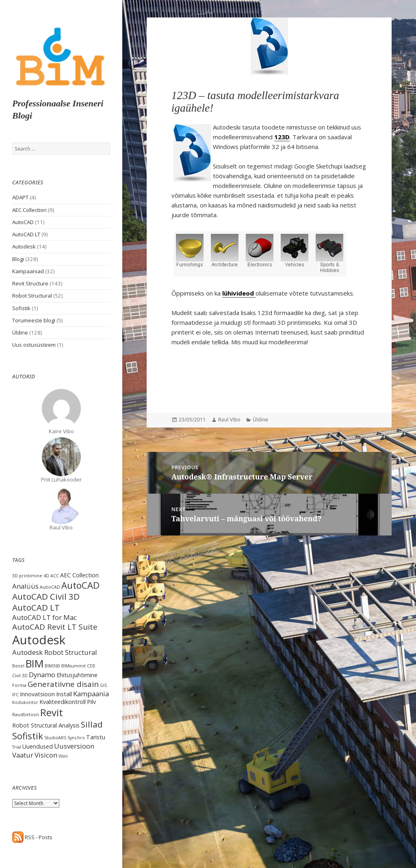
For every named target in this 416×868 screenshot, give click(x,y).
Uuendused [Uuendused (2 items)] (38, 746)
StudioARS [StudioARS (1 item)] (55, 738)
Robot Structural (32, 296)
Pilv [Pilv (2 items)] (91, 702)
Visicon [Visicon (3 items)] (46, 755)
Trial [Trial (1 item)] (17, 747)
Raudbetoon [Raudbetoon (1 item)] (26, 715)
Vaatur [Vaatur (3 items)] (23, 755)
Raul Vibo (229, 420)
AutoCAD (23, 222)
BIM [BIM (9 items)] (35, 663)
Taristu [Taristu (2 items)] (96, 737)
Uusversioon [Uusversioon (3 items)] (74, 746)
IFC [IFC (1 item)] (15, 695)
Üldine (20, 333)
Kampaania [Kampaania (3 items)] (91, 694)
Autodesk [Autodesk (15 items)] (39, 640)
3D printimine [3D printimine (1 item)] (27, 576)
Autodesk (24, 246)
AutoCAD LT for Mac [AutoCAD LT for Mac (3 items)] (44, 617)
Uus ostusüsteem (34, 345)
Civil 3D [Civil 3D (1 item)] (20, 676)
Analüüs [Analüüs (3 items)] (25, 586)
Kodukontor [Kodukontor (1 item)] (25, 702)
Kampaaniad (28, 271)
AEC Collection (29, 210)
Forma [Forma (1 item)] (19, 685)
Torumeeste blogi (34, 320)
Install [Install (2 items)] (64, 694)
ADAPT (20, 197)
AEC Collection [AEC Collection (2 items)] (79, 575)
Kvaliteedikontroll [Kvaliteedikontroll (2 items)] (63, 702)
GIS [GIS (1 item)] (103, 685)
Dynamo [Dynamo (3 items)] (42, 675)
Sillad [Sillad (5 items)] (92, 724)
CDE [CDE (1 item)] (91, 666)
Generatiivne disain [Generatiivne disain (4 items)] (63, 684)
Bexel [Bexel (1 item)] (18, 666)
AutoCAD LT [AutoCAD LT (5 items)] (36, 607)
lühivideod (239, 293)
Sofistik (21, 308)
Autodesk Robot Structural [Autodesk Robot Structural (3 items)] (55, 652)
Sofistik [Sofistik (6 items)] (28, 736)
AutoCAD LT (26, 234)
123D (282, 137)
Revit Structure (30, 283)
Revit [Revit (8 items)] (52, 712)
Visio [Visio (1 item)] (63, 756)
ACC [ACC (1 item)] (55, 576)
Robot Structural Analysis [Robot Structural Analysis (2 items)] (46, 725)
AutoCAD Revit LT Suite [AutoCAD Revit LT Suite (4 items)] (55, 627)
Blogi (18, 259)
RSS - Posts (32, 837)
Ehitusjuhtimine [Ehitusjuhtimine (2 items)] (77, 675)
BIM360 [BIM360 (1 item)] (52, 666)
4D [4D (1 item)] (46, 576)
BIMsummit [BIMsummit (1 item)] (74, 666)
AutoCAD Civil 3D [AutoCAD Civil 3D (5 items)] (46, 596)
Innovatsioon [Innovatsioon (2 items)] (37, 694)
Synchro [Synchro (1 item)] (76, 738)
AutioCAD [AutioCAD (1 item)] (50, 587)
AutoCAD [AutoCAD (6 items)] (80, 585)
